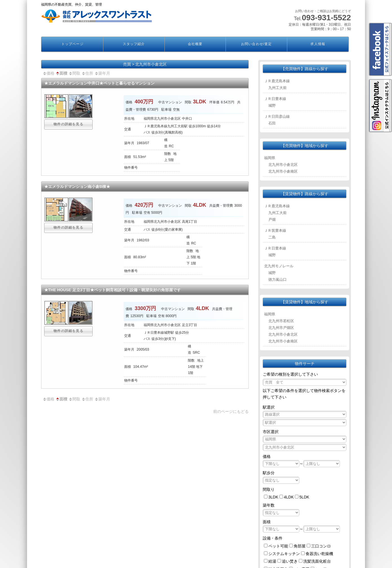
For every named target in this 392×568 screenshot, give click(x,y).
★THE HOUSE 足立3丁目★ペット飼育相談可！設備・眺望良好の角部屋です (113, 290)
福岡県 (270, 158)
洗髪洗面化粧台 (317, 561)
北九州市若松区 (281, 321)
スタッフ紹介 (134, 44)
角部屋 (300, 546)
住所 (87, 73)
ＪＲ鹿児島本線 (277, 81)
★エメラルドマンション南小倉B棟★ (77, 186)
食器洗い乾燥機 (319, 554)
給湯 (272, 561)
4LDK (289, 497)
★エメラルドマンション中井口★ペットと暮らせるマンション (99, 83)
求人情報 (318, 44)
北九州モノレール (279, 266)
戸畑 (272, 220)
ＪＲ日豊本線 (275, 99)
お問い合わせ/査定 (256, 44)
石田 (272, 123)
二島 (272, 237)
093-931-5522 (326, 18)
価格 (48, 73)
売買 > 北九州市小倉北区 (145, 64)
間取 (74, 73)
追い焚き (290, 561)
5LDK (304, 497)
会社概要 (195, 44)
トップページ (72, 44)
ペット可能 (278, 546)
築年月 (102, 73)
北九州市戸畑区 (281, 328)
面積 (61, 73)
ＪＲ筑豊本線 (275, 230)
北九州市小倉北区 (283, 165)
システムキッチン (284, 554)
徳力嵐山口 (278, 279)
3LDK (273, 497)
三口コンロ (321, 546)
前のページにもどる (231, 411)
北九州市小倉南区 (283, 171)
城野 (272, 105)
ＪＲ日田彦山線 (277, 116)
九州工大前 (278, 88)
